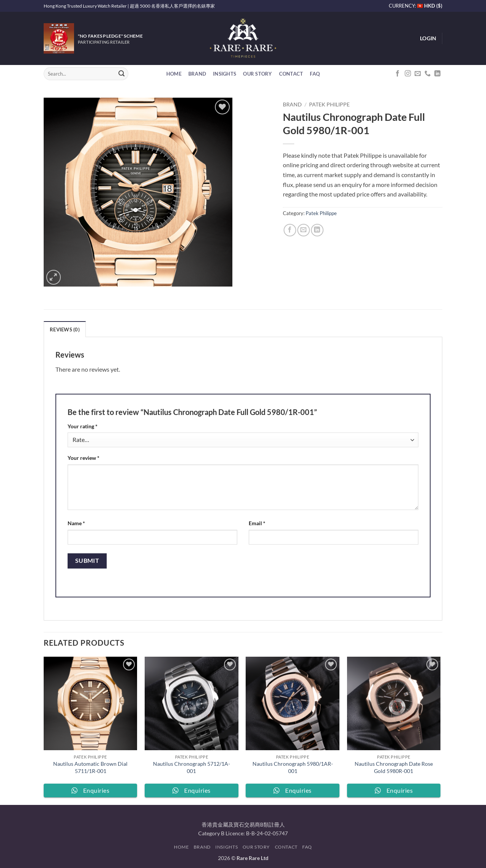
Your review (84, 458)
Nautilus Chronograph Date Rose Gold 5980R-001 (394, 767)
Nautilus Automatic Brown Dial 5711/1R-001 (90, 767)
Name (76, 523)
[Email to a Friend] (304, 230)
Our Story (257, 74)
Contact (291, 74)
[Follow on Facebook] (398, 74)
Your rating (83, 426)
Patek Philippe (329, 105)
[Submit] (121, 74)
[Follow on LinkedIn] (437, 74)
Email (257, 523)
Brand (197, 74)
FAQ (315, 74)
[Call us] (428, 74)
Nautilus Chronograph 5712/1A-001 (192, 767)
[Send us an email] (418, 74)
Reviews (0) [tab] (65, 329)
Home (174, 74)
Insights (225, 74)
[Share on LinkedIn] (317, 230)
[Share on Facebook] (290, 230)
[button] (428, 38)
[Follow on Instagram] (408, 74)
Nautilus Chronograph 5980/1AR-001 (293, 767)
